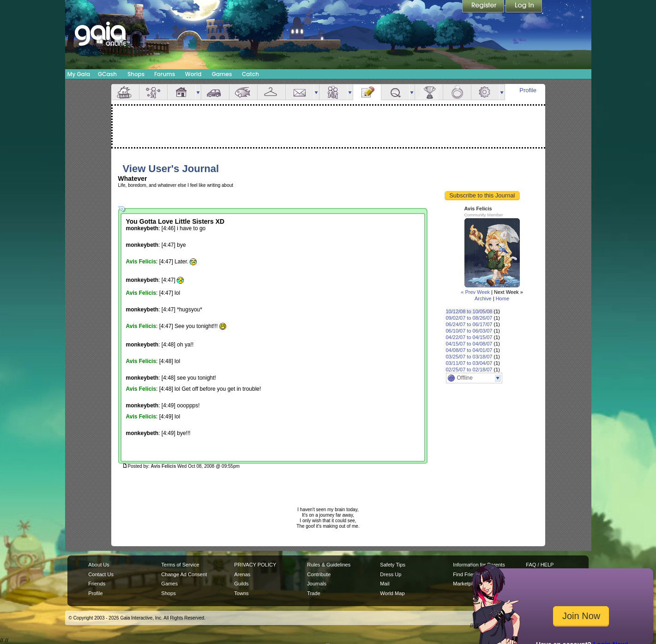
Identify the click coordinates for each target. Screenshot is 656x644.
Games (222, 74)
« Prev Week (475, 292)
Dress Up (391, 574)
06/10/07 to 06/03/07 (469, 331)
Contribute (319, 574)
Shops (136, 74)
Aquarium (243, 92)
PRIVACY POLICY (255, 565)
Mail (300, 92)
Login (524, 7)
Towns (241, 593)
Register (484, 7)
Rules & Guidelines (329, 565)
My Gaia (79, 74)
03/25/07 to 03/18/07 (469, 357)
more (198, 92)
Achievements (429, 92)
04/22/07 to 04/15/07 (469, 337)
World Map (392, 593)
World (193, 74)
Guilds (241, 584)
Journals (317, 584)
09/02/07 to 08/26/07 (469, 318)
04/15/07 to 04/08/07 (469, 344)
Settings (485, 92)
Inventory (271, 92)
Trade (313, 593)
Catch (250, 74)
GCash (107, 74)
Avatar (153, 92)
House (181, 92)
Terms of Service (180, 565)
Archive (483, 298)
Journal (367, 92)
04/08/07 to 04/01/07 (469, 350)
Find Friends (467, 574)
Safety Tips (393, 565)
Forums (165, 74)
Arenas (242, 574)
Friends (333, 92)
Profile (528, 90)
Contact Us (101, 574)
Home (503, 298)
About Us (99, 565)
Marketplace (467, 584)
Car (215, 92)
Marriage (457, 92)
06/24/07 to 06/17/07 (469, 324)
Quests (395, 92)
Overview (125, 92)
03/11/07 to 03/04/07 (469, 363)
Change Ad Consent (184, 574)
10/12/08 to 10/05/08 (469, 311)
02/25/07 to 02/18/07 (469, 370)
